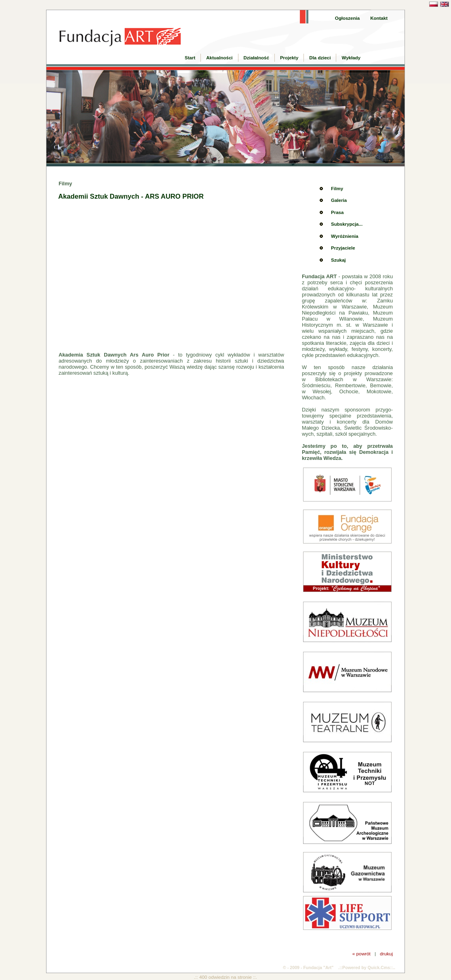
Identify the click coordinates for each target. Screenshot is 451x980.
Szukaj (338, 260)
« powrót (361, 954)
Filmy (337, 189)
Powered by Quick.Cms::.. (369, 967)
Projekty (289, 58)
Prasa (337, 212)
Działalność (256, 58)
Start (190, 58)
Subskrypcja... (347, 224)
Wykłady (351, 58)
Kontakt (379, 18)
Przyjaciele (343, 248)
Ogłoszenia (347, 18)
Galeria (339, 200)
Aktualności (219, 58)
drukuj (386, 954)
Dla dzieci (320, 58)
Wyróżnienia (345, 236)
